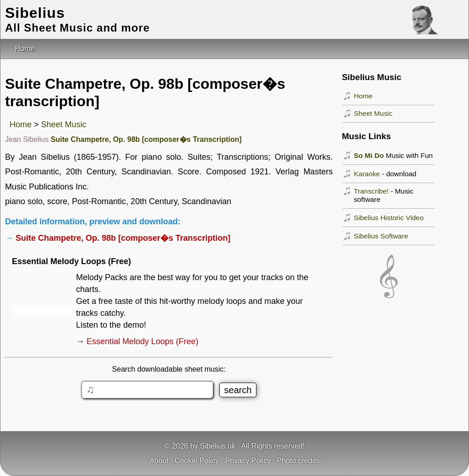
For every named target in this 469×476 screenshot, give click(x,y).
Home (21, 124)
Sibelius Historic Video (389, 218)
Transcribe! (371, 191)
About (159, 461)
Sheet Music (64, 124)
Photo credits (298, 461)
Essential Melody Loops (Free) (142, 341)
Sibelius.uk (218, 446)
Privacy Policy (248, 461)
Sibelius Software (381, 236)
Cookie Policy (197, 461)
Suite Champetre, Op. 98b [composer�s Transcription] (146, 139)
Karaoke (367, 174)
